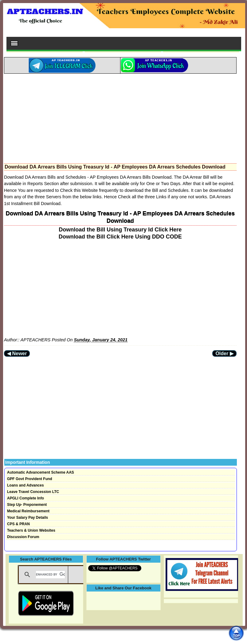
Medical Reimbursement (28, 511)
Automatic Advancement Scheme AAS (41, 472)
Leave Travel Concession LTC (33, 492)
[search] (50, 575)
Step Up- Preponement (27, 505)
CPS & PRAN (18, 524)
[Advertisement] (120, 117)
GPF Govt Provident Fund (30, 479)
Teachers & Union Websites (31, 530)
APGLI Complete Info (25, 498)
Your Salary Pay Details (27, 518)
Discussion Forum (23, 537)
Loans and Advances (25, 485)
